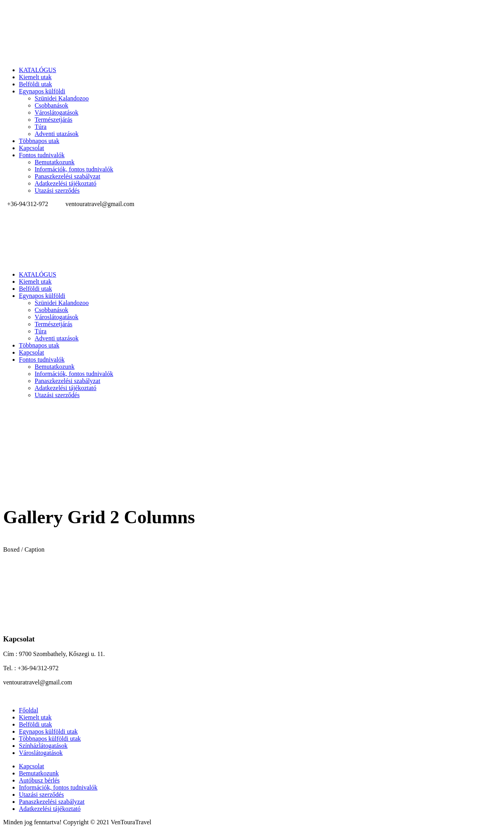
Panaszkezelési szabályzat (68, 176)
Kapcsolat (31, 148)
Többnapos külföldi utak (50, 739)
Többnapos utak (39, 141)
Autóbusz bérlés (39, 780)
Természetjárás (54, 120)
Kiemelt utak (35, 77)
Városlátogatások (57, 112)
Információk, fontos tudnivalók (74, 169)
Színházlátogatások (43, 746)
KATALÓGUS (38, 70)
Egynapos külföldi (42, 91)
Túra (41, 127)
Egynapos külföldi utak (48, 731)
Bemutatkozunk (55, 162)
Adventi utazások (57, 134)
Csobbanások (51, 105)
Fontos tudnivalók (42, 155)
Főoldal (29, 710)
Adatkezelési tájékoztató (66, 183)
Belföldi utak (35, 84)
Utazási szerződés (57, 191)
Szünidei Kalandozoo (62, 98)
